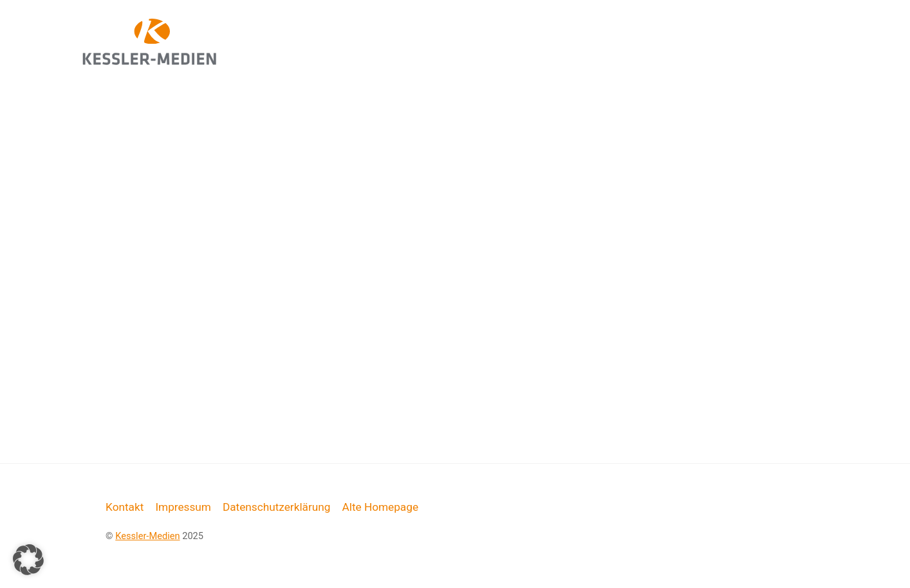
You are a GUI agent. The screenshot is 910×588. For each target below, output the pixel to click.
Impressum (183, 507)
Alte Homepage (380, 507)
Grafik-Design (649, 29)
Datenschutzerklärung (276, 507)
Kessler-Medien (147, 536)
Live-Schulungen (767, 29)
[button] (28, 560)
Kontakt (125, 507)
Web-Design (543, 29)
